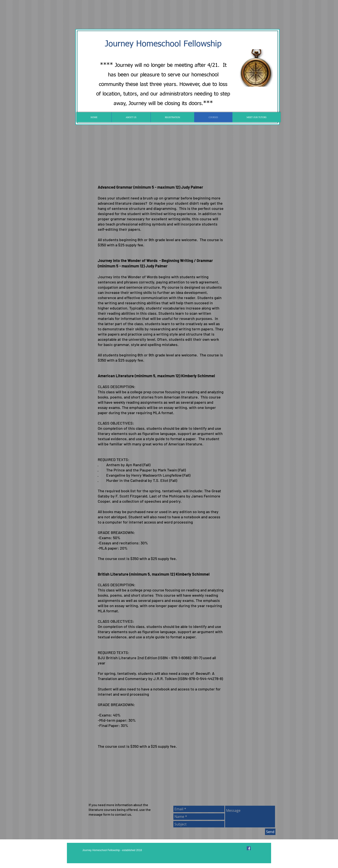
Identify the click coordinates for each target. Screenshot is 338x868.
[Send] (270, 832)
